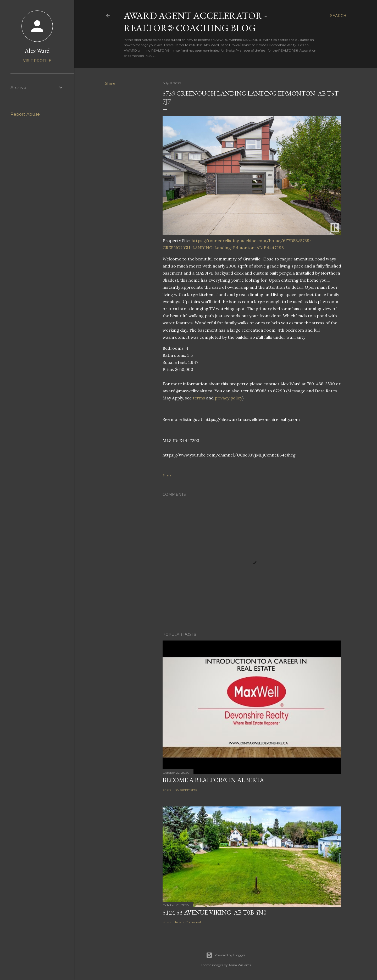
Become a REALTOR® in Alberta (213, 780)
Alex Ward (37, 51)
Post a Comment (188, 922)
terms (199, 398)
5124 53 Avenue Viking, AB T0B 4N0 (215, 912)
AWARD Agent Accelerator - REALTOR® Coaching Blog (195, 22)
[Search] (338, 16)
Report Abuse (25, 114)
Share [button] (110, 83)
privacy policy (228, 398)
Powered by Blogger (226, 955)
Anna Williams (240, 965)
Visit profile (37, 61)
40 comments (186, 790)
